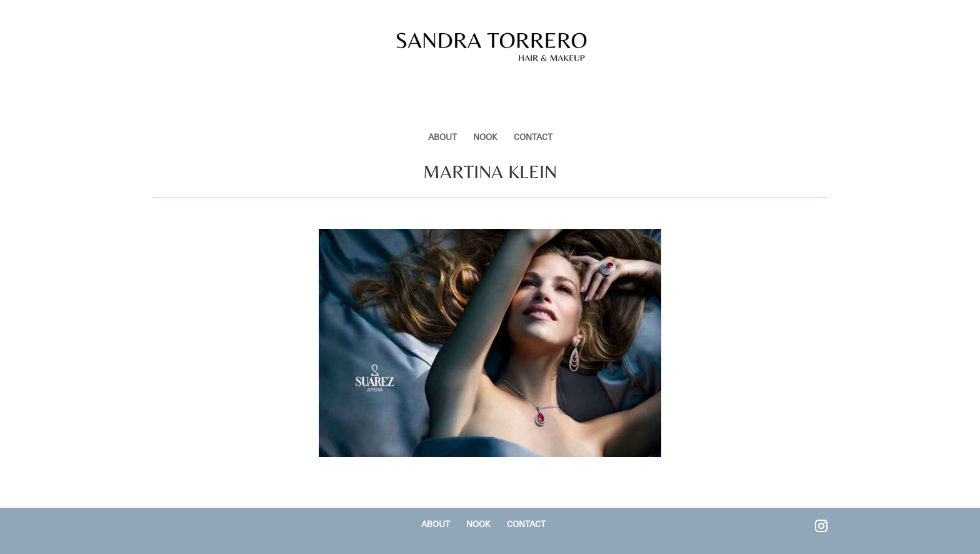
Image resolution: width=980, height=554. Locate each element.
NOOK (485, 95)
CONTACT (533, 95)
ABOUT (442, 95)
